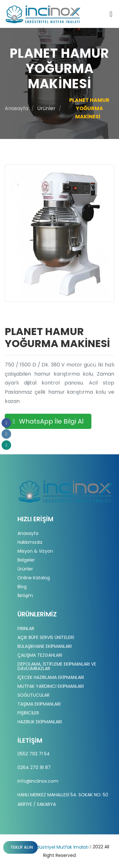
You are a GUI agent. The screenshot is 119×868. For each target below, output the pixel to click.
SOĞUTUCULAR (33, 695)
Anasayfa (17, 108)
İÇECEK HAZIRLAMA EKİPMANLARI (51, 677)
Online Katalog (34, 578)
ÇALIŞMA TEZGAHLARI (40, 655)
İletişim (25, 595)
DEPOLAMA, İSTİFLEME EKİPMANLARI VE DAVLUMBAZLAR (57, 666)
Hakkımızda (30, 542)
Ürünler (46, 108)
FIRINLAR (26, 628)
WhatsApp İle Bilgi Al (48, 421)
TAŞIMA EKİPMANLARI (39, 704)
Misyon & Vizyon (35, 551)
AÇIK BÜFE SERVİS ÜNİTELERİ (46, 637)
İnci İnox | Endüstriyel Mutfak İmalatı (49, 847)
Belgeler (26, 560)
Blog (22, 587)
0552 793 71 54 (34, 754)
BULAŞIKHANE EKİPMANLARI (45, 646)
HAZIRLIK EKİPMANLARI (40, 722)
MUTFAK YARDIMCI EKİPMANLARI (51, 686)
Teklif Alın (22, 847)
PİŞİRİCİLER (28, 713)
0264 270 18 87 (34, 767)
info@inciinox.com (38, 781)
